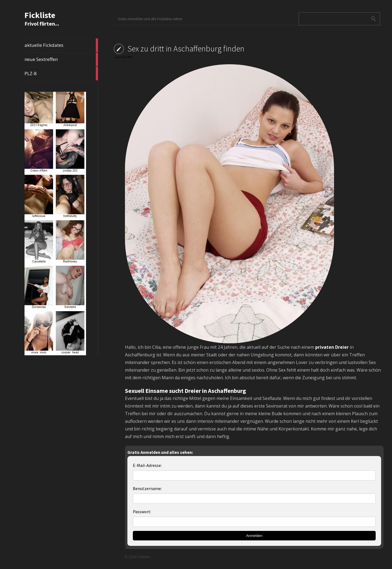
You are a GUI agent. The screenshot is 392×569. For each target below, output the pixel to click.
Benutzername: (147, 488)
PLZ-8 (61, 74)
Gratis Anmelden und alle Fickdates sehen (150, 19)
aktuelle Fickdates (61, 45)
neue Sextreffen (61, 59)
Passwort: (142, 512)
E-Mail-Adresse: (147, 465)
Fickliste (40, 15)
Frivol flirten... (42, 24)
